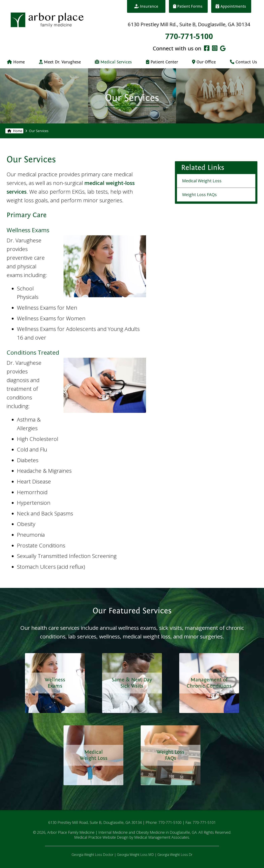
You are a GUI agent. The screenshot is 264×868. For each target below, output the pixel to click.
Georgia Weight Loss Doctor (93, 855)
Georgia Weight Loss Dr (175, 855)
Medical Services (113, 62)
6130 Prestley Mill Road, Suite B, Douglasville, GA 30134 (95, 822)
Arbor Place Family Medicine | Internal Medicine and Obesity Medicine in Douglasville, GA (122, 832)
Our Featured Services (132, 611)
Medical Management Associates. (162, 837)
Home (16, 62)
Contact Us (243, 62)
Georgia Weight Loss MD (135, 855)
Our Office (204, 62)
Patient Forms (188, 6)
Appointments (231, 6)
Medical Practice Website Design (101, 837)
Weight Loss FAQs (199, 195)
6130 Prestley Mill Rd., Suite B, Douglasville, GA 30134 (189, 24)
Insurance (146, 6)
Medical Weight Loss (202, 181)
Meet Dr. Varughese (60, 62)
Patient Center (162, 62)
